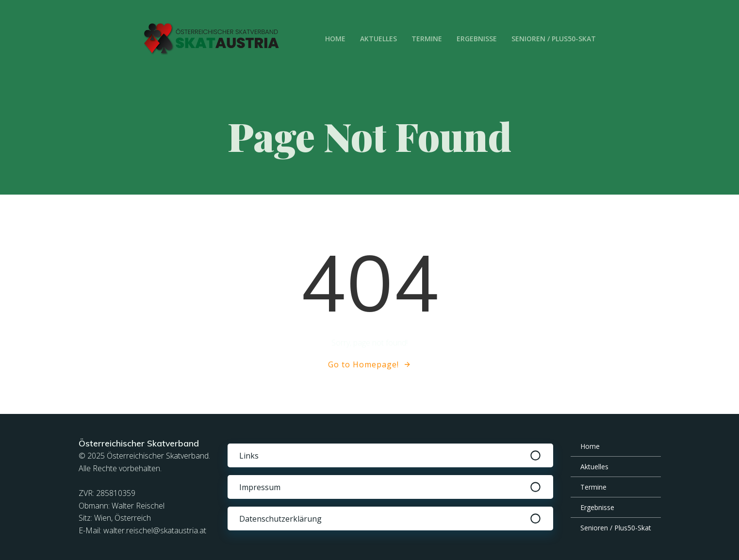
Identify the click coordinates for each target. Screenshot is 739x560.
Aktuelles (378, 39)
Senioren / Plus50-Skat (554, 39)
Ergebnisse (477, 39)
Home (335, 39)
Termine (427, 39)
